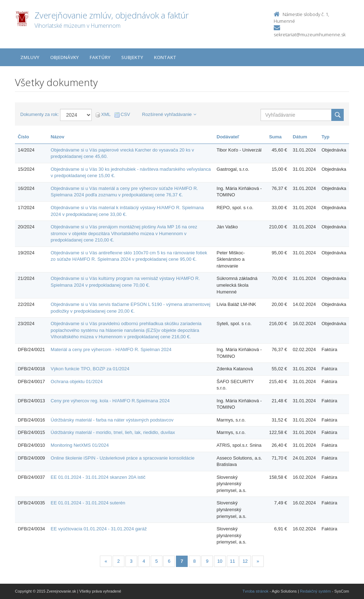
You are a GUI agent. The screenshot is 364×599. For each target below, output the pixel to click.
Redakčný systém (315, 591)
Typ (326, 137)
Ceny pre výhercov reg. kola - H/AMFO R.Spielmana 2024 (110, 401)
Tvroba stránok (255, 591)
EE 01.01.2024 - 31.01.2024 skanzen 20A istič (98, 477)
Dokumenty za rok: (39, 114)
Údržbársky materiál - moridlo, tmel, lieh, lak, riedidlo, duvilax (113, 432)
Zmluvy (30, 57)
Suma (275, 137)
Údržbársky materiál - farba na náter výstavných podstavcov (112, 420)
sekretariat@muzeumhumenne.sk (310, 35)
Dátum (300, 137)
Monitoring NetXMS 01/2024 (80, 445)
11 (232, 561)
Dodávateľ (228, 137)
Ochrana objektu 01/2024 (77, 381)
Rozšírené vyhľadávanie (169, 114)
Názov (58, 137)
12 (245, 561)
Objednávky (65, 57)
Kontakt (165, 57)
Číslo (23, 137)
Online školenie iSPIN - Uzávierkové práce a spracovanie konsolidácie (123, 458)
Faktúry (100, 57)
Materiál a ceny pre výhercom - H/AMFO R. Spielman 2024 (111, 349)
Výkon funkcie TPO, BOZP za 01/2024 (90, 369)
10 (220, 561)
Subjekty (132, 57)
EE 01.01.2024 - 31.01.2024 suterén (88, 503)
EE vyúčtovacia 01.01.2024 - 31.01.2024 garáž (99, 529)
